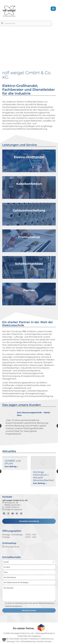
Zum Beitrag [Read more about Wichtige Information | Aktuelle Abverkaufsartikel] (40, 483)
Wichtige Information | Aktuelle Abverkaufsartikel (43, 476)
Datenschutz (47, 639)
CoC (18, 641)
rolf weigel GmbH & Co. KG (22, 633)
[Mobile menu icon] (53, 9)
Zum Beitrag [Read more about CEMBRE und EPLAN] (11, 467)
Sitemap (10, 641)
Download (14, 639)
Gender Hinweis (44, 641)
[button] (4, 640)
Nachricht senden (29, 610)
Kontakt (24, 639)
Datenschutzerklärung (14, 606)
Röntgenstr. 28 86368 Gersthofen (11, 504)
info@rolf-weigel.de (12, 509)
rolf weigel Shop (11, 547)
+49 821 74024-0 (11, 507)
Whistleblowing (28, 641)
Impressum (34, 639)
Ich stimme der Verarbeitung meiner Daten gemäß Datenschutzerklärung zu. (28, 603)
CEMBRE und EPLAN (13, 462)
